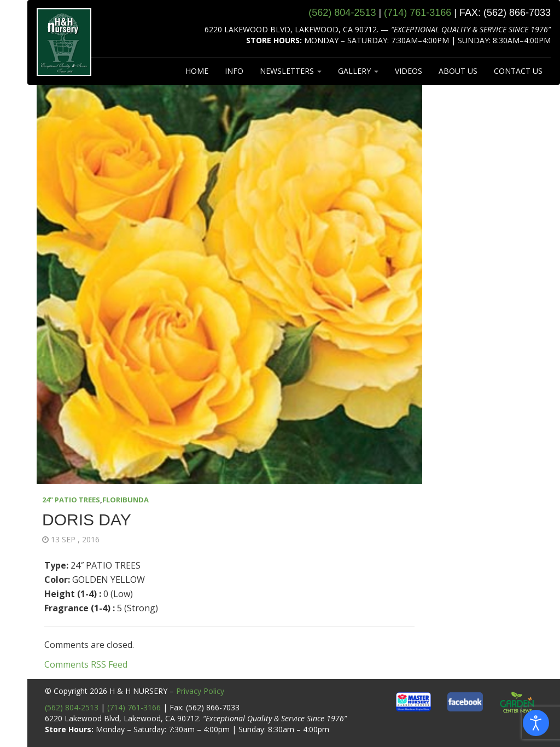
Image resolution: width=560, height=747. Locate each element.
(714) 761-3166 (134, 707)
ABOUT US (458, 71)
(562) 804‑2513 (342, 13)
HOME (197, 71)
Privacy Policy (200, 691)
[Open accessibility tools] (536, 723)
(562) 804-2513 (72, 707)
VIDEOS (409, 71)
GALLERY (358, 71)
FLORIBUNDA (126, 500)
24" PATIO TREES (71, 500)
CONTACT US (518, 71)
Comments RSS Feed (86, 664)
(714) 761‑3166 (418, 13)
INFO (234, 71)
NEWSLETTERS (291, 71)
